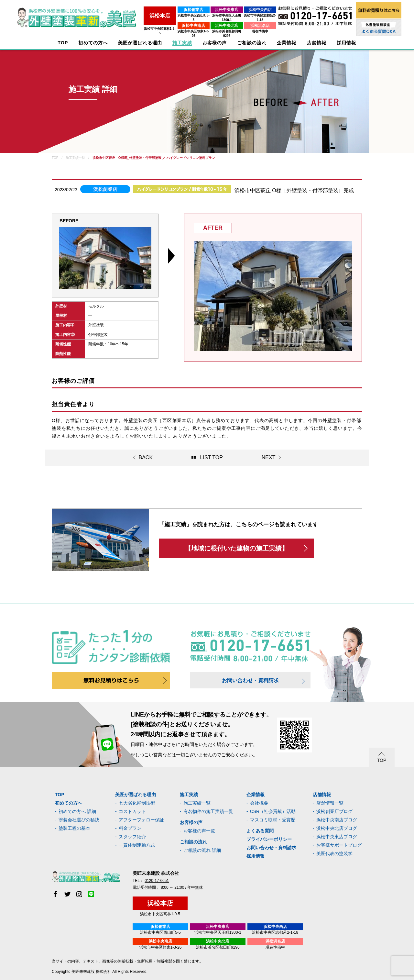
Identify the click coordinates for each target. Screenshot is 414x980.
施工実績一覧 (197, 803)
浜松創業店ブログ (334, 811)
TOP (63, 43)
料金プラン (130, 828)
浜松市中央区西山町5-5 (168, 15)
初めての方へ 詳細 (77, 811)
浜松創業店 (168, 10)
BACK (146, 457)
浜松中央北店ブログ (337, 828)
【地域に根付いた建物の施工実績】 (236, 548)
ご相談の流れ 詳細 (202, 850)
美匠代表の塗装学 (334, 853)
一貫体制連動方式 (137, 845)
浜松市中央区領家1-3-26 (168, 27)
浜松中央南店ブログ (337, 820)
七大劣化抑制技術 (137, 803)
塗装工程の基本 (74, 828)
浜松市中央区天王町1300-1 (210, 15)
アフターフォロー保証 (141, 820)
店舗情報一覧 (330, 803)
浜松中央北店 (211, 21)
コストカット (132, 811)
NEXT (269, 457)
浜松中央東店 (211, 10)
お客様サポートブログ (339, 845)
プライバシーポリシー (269, 839)
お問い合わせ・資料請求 (250, 680)
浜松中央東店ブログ (337, 837)
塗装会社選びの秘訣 (79, 820)
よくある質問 (260, 831)
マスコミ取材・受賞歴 (273, 820)
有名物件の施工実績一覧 (208, 811)
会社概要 (259, 803)
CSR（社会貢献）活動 (273, 811)
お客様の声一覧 (199, 831)
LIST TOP (212, 457)
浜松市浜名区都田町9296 (211, 27)
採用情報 (256, 856)
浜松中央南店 (168, 21)
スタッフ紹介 (132, 837)
